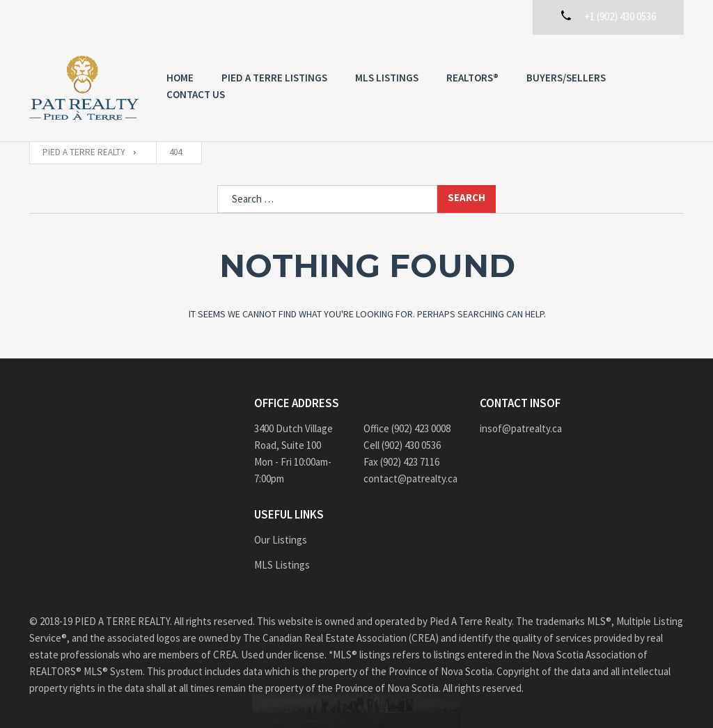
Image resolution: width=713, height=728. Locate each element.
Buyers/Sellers (566, 78)
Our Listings (281, 540)
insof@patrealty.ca (521, 428)
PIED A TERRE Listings (274, 78)
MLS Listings (387, 78)
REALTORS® (472, 78)
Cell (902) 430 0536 (402, 445)
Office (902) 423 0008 (407, 428)
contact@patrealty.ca (410, 478)
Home (180, 78)
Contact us (196, 94)
